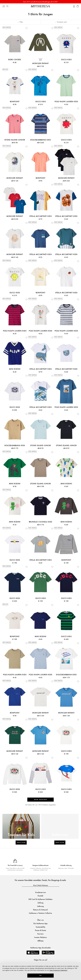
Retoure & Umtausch (40, 910)
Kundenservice (40, 892)
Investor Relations (40, 937)
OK (41, 975)
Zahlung (40, 903)
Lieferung (40, 906)
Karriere (40, 934)
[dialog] (40, 971)
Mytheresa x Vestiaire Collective (40, 913)
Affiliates (40, 941)
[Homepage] (40, 6)
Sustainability (40, 927)
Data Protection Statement (58, 970)
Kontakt (40, 896)
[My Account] (74, 6)
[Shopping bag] (78, 6)
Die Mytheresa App (40, 923)
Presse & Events (40, 930)
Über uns (40, 920)
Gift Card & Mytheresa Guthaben (40, 899)
